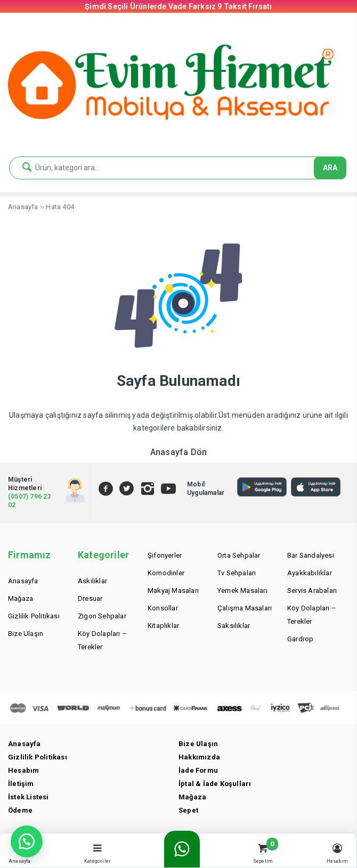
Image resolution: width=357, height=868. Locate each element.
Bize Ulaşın (198, 744)
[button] (27, 841)
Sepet (188, 810)
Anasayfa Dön (178, 452)
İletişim (21, 784)
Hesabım (23, 770)
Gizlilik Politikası (38, 757)
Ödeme (20, 810)
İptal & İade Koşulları (215, 784)
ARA (330, 168)
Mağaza (192, 797)
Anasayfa (25, 744)
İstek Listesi (29, 797)
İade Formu (198, 770)
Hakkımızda (199, 757)
